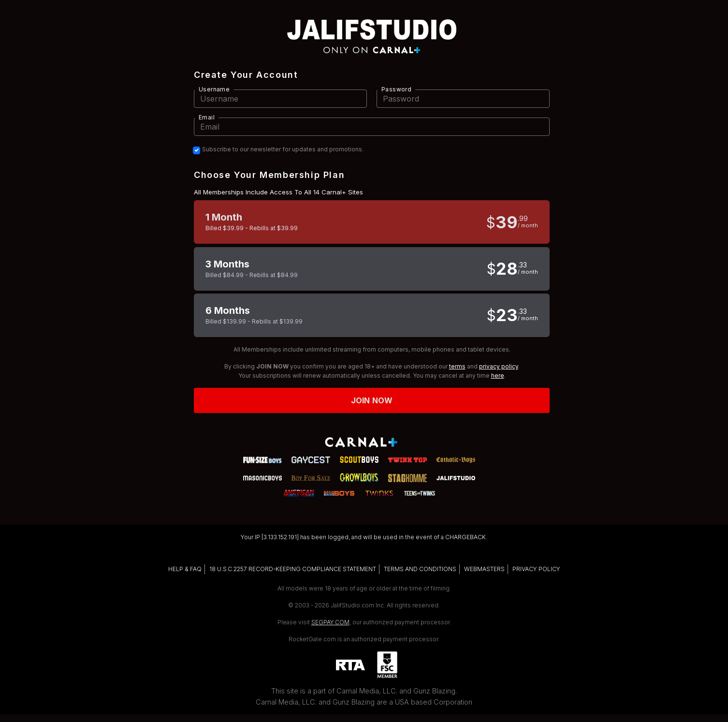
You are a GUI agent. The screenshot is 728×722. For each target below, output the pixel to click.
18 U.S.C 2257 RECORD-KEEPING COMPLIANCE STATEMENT (293, 569)
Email (207, 117)
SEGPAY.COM (330, 622)
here (498, 376)
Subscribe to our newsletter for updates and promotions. (283, 149)
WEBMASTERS (484, 569)
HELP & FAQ (185, 569)
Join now (372, 400)
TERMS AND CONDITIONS (420, 569)
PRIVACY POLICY (536, 569)
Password (396, 89)
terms (457, 366)
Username (214, 89)
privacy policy (499, 366)
